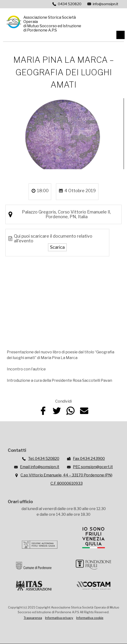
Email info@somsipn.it (40, 467)
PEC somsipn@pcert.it (93, 467)
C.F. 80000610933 (67, 483)
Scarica (57, 247)
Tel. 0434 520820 (44, 459)
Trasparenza (33, 618)
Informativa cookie (90, 618)
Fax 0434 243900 (89, 459)
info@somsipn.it (106, 4)
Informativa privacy (59, 618)
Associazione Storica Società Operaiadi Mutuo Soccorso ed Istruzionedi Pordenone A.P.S (52, 24)
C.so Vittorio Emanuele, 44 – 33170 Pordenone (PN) (66, 475)
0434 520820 (70, 4)
